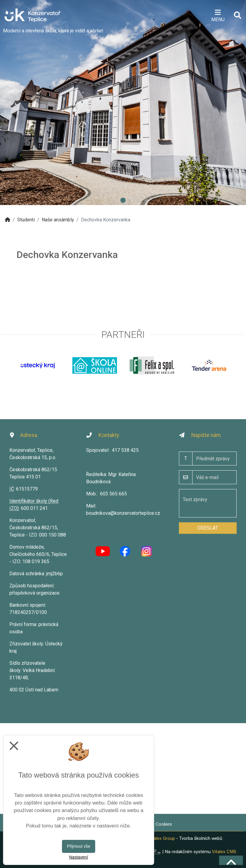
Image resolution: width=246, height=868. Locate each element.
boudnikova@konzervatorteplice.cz (123, 513)
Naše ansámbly (58, 220)
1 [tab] (123, 201)
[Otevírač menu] (218, 15)
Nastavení (78, 857)
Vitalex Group (162, 838)
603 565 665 (113, 494)
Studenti (26, 220)
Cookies (164, 824)
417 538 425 (125, 450)
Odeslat (208, 528)
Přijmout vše (78, 846)
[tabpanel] (123, 103)
